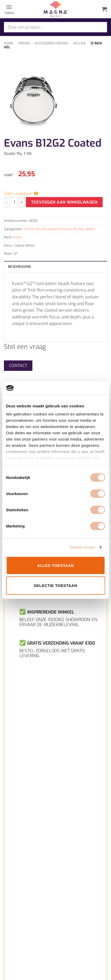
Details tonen (82, 547)
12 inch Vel (32, 229)
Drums (24, 43)
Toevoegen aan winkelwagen (64, 202)
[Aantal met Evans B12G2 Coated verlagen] (7, 202)
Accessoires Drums (51, 43)
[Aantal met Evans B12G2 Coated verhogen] (22, 202)
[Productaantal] (14, 202)
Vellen (79, 43)
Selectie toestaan (55, 586)
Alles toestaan (55, 565)
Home (9, 43)
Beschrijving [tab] (19, 267)
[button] (9, 9)
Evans (18, 237)
